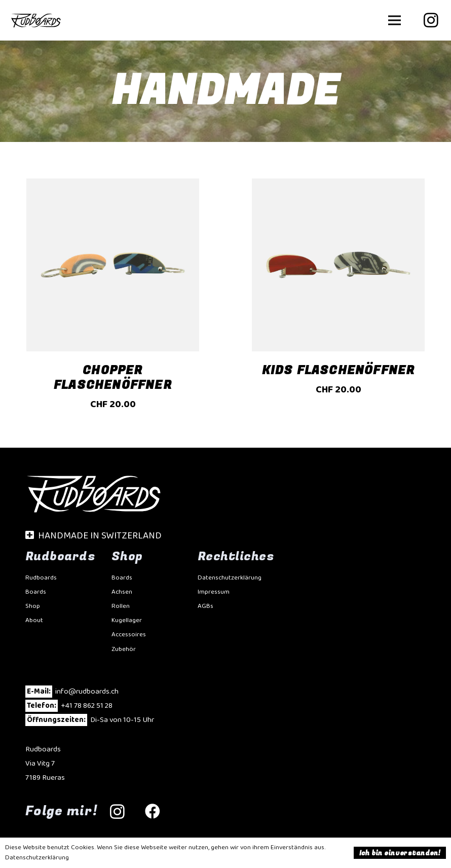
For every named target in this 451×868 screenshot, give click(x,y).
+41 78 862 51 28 (87, 706)
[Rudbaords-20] (36, 20)
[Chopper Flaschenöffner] (113, 300)
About (34, 620)
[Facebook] (153, 811)
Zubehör (124, 649)
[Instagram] (431, 20)
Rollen (121, 606)
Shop (33, 606)
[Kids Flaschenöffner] (338, 300)
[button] (394, 20)
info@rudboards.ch (87, 692)
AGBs (205, 606)
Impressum (214, 592)
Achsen (122, 592)
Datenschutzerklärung (230, 578)
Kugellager (127, 620)
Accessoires (129, 635)
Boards (36, 592)
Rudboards (41, 578)
